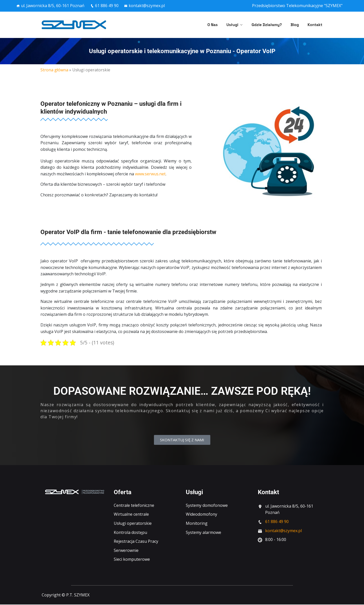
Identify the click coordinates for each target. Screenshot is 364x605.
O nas (223, 25)
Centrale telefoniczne (134, 506)
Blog (297, 25)
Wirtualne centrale (131, 515)
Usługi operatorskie (133, 524)
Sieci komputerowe (132, 560)
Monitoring (197, 524)
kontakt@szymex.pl (145, 6)
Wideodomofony (201, 515)
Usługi (240, 25)
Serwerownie (126, 551)
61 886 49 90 (105, 6)
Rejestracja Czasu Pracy (136, 542)
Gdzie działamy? (272, 25)
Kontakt (315, 25)
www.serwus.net (150, 174)
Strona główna (54, 70)
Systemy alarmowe (203, 533)
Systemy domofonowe (207, 506)
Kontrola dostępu (130, 533)
